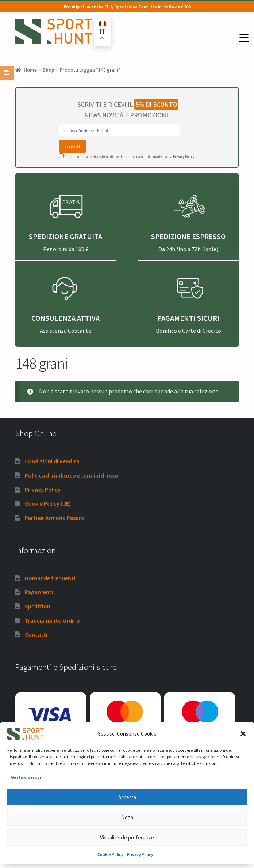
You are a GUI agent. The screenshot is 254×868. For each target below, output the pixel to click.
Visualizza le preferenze (127, 837)
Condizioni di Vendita (52, 461)
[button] (243, 734)
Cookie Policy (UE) (48, 503)
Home (30, 70)
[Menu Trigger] (244, 38)
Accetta (127, 797)
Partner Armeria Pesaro (55, 518)
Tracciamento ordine (52, 620)
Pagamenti (39, 592)
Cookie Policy (110, 854)
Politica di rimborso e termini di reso (72, 475)
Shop (49, 70)
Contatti (36, 634)
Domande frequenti (50, 578)
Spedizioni (38, 606)
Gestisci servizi (26, 777)
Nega (127, 817)
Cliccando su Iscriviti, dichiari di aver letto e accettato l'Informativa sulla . (127, 157)
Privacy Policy (140, 854)
